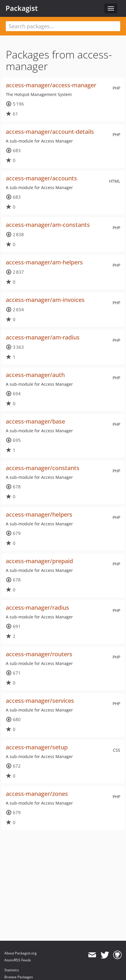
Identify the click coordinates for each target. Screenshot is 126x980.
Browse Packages (19, 977)
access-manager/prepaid (39, 561)
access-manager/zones (37, 794)
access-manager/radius (37, 608)
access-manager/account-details (50, 132)
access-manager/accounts (41, 178)
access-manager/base (35, 421)
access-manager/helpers (39, 514)
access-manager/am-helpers (44, 262)
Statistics (12, 970)
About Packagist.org (21, 953)
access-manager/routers (39, 654)
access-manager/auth (35, 375)
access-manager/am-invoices (45, 300)
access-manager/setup (37, 747)
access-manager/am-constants (48, 225)
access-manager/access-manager (51, 85)
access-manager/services (40, 701)
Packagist (22, 8)
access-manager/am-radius (43, 337)
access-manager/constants (43, 468)
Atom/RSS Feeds (18, 960)
